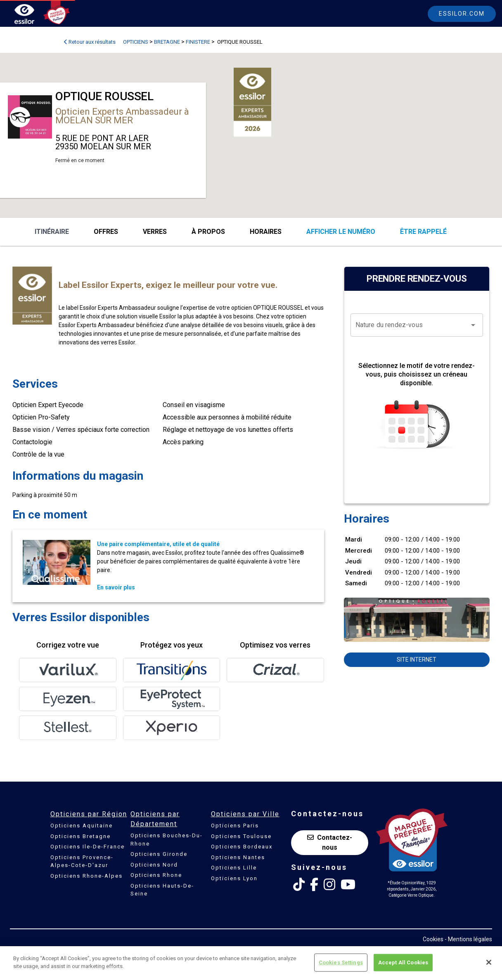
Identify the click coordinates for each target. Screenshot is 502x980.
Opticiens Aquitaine (82, 826)
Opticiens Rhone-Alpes (86, 876)
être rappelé (423, 232)
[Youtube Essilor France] (348, 885)
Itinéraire (52, 232)
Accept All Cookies (403, 962)
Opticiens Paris (235, 826)
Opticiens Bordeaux (242, 847)
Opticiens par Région (89, 814)
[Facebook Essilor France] (314, 885)
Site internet (417, 660)
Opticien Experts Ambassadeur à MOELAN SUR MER (122, 116)
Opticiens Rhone (156, 875)
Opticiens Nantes (238, 857)
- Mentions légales (468, 939)
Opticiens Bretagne (81, 836)
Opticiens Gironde (159, 854)
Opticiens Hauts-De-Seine (162, 890)
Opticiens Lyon (234, 878)
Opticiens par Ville (245, 814)
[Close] (489, 962)
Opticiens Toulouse (241, 836)
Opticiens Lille (234, 868)
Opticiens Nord (154, 865)
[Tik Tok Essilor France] (299, 885)
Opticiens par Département (155, 819)
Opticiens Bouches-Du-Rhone (167, 840)
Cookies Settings (341, 962)
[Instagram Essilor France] (329, 885)
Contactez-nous (330, 842)
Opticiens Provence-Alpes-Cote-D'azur (82, 861)
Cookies (433, 939)
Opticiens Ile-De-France (88, 847)
